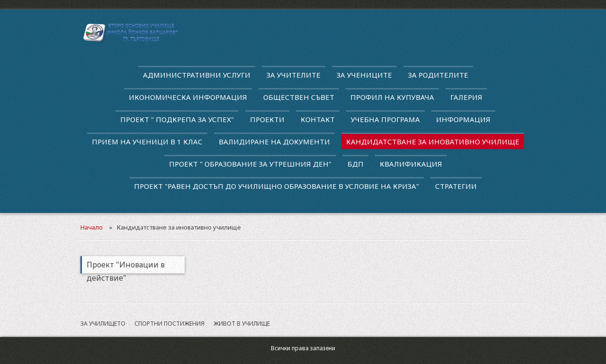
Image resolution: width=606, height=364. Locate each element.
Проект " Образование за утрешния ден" (250, 164)
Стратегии (456, 186)
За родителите (438, 75)
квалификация (411, 164)
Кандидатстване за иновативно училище (433, 142)
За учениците (364, 75)
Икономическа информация (188, 97)
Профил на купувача (392, 97)
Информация (463, 119)
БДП (356, 164)
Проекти (267, 119)
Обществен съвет (299, 97)
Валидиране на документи (274, 142)
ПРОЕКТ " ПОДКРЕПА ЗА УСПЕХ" (177, 119)
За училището (103, 324)
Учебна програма (385, 119)
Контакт (318, 119)
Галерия (466, 97)
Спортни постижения (169, 324)
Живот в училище (242, 324)
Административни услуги (197, 75)
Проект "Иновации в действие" (126, 266)
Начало (92, 227)
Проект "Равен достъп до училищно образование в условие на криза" (276, 186)
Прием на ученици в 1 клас (147, 142)
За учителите (294, 75)
